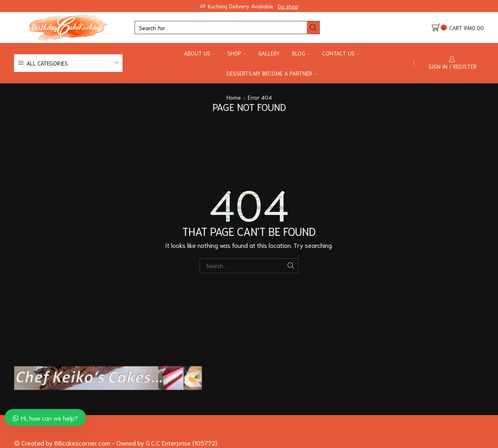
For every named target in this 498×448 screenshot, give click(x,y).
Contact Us (341, 53)
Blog (301, 53)
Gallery (269, 53)
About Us (200, 53)
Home (234, 97)
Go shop (288, 6)
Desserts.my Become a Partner (272, 73)
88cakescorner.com (81, 443)
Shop (237, 53)
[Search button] (313, 28)
